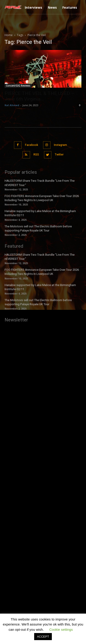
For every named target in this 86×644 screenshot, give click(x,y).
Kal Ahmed (12, 105)
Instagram (60, 145)
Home (9, 35)
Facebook (32, 145)
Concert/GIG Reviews (18, 86)
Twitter (59, 155)
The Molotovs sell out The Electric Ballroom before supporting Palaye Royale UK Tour (38, 228)
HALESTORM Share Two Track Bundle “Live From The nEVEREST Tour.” (40, 257)
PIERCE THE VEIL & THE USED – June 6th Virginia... (39, 96)
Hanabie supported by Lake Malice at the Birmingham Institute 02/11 (40, 213)
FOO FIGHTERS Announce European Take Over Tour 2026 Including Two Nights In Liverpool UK (42, 198)
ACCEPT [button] (43, 637)
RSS (36, 155)
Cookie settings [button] (61, 630)
